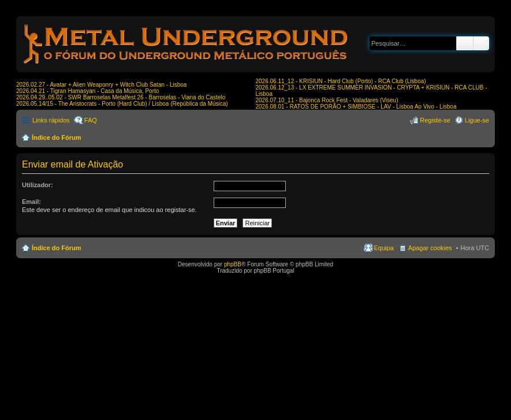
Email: (31, 202)
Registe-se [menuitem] (435, 120)
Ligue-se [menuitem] (477, 120)
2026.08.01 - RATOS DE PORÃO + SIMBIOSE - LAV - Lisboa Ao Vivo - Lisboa (356, 107)
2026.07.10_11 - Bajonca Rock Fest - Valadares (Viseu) (327, 100)
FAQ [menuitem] (91, 120)
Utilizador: (38, 185)
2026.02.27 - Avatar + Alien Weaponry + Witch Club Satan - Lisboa (101, 85)
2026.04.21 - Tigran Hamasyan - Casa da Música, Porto (87, 91)
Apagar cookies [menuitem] (430, 248)
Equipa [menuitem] (384, 248)
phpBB (233, 264)
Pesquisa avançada (481, 43)
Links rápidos (51, 120)
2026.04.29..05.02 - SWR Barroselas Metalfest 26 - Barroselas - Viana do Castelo (121, 97)
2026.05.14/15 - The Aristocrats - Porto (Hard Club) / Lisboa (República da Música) (122, 104)
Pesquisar (465, 43)
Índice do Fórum (57, 137)
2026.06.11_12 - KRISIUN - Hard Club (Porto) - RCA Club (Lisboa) (341, 81)
